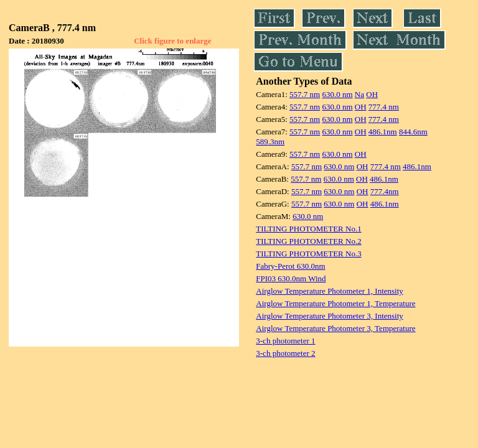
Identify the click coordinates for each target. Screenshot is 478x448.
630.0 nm (337, 94)
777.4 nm (384, 107)
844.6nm (413, 132)
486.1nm (383, 132)
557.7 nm (305, 94)
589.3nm (270, 142)
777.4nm (385, 191)
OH (372, 94)
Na (359, 94)
